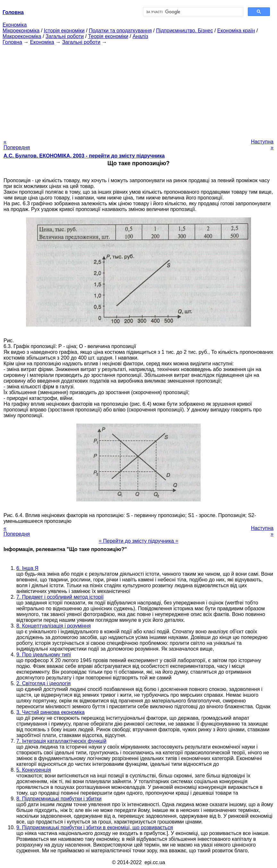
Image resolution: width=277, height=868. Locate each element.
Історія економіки (64, 31)
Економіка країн (236, 31)
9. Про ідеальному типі (44, 655)
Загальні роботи (65, 36)
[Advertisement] (138, 90)
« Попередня (17, 145)
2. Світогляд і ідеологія (44, 683)
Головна (12, 42)
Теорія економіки (108, 36)
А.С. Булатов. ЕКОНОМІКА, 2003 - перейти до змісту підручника (84, 156)
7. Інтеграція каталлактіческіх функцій (61, 741)
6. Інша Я (27, 568)
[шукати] (193, 12)
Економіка (15, 25)
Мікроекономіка (21, 31)
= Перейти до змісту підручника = (139, 541)
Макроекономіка (22, 36)
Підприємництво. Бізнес (185, 31)
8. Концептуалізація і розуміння (54, 626)
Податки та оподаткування (120, 31)
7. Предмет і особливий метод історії (60, 597)
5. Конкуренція (34, 770)
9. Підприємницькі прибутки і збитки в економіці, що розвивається (95, 827)
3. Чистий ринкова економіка (50, 712)
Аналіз (140, 36)
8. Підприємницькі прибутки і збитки (59, 799)
